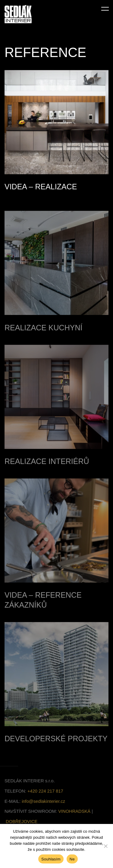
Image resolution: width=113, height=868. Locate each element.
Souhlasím (51, 859)
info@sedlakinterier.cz (43, 806)
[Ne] (105, 846)
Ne (72, 859)
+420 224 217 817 (45, 796)
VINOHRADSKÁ (74, 816)
